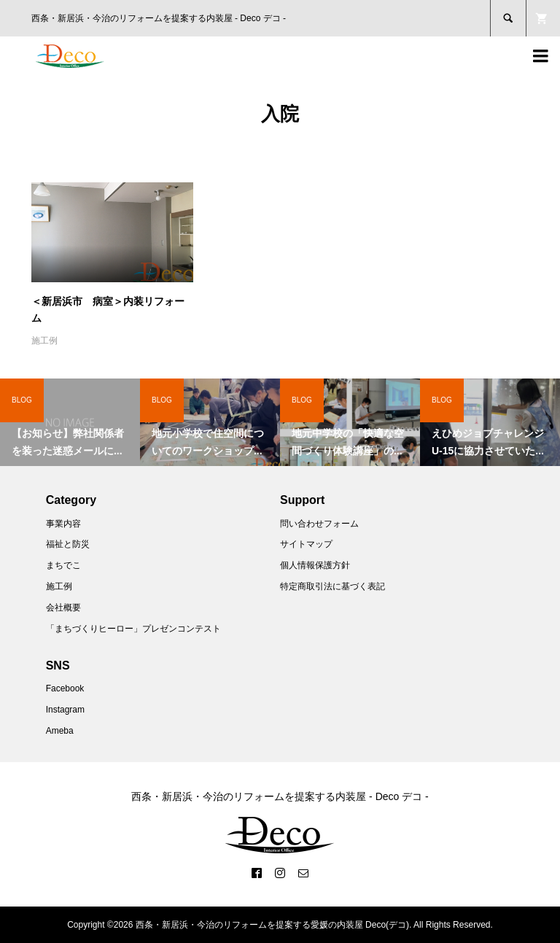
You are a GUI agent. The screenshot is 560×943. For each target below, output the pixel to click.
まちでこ (63, 565)
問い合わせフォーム (319, 524)
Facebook (65, 688)
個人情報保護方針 (315, 565)
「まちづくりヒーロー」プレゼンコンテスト (133, 629)
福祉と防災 (68, 544)
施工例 (44, 341)
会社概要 (63, 608)
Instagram (65, 710)
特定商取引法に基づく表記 (332, 586)
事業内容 (63, 524)
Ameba (60, 731)
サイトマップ (306, 544)
